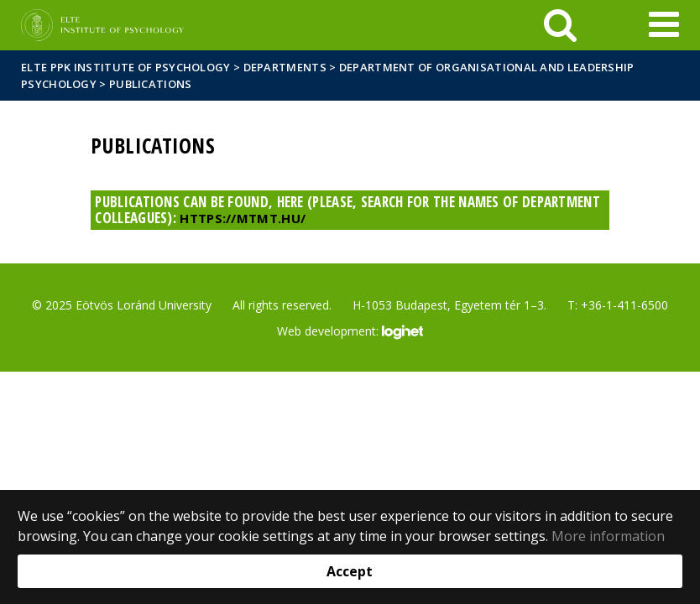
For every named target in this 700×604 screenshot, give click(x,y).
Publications (151, 84)
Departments (285, 67)
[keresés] (560, 25)
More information (608, 536)
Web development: (350, 332)
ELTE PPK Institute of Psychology (126, 67)
